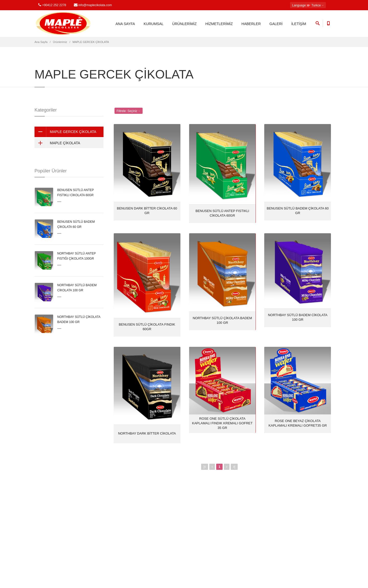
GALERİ (276, 24)
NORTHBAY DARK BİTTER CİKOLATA (147, 433)
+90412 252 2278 (52, 5)
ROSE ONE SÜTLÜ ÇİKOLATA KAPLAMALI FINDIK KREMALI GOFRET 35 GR (222, 423)
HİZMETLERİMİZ (219, 24)
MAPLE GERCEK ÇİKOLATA (65, 132)
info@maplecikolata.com (93, 5)
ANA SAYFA (125, 24)
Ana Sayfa (41, 42)
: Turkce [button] (308, 5)
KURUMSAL (154, 24)
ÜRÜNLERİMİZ (185, 24)
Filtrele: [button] (129, 111)
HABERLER (251, 24)
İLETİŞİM (299, 24)
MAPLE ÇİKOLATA (57, 143)
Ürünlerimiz (60, 42)
